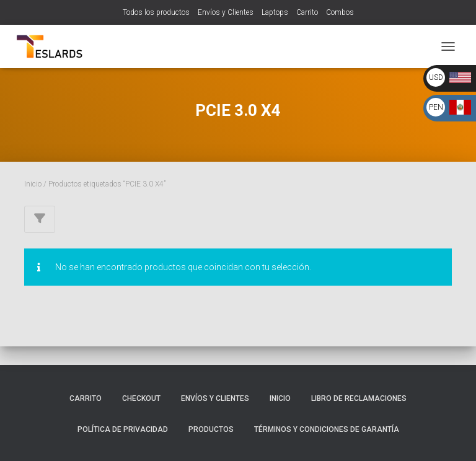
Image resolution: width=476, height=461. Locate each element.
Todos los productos (156, 12)
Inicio (33, 184)
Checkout (141, 398)
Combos (340, 12)
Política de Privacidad (123, 429)
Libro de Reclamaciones (359, 398)
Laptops (275, 12)
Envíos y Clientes (226, 12)
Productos (211, 429)
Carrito (307, 12)
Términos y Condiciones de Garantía (327, 429)
